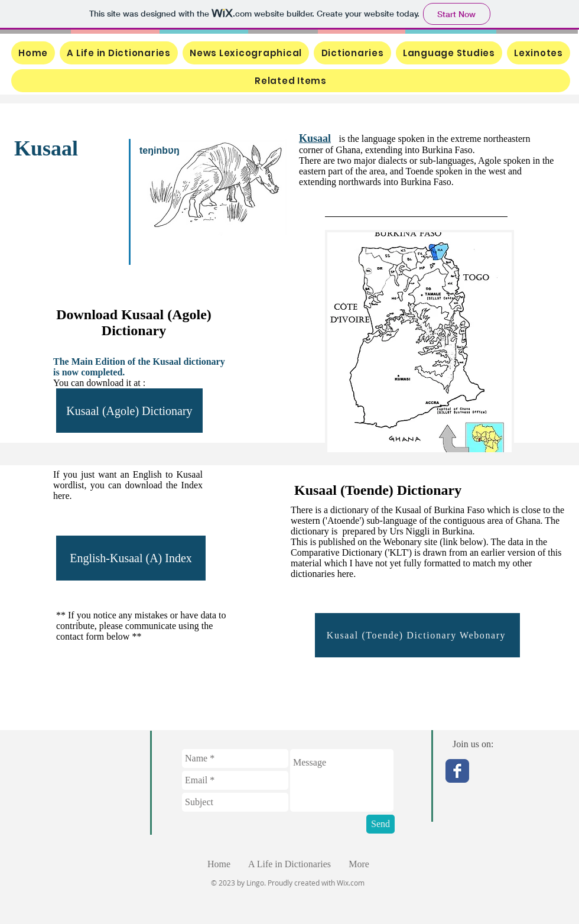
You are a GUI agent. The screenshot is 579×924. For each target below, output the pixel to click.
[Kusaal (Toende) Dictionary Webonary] (417, 635)
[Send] (380, 824)
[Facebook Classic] (457, 771)
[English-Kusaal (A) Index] (131, 558)
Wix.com (351, 883)
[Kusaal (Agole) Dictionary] (129, 411)
